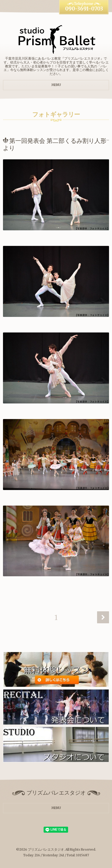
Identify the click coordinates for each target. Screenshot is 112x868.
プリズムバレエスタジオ (46, 850)
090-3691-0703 (84, 9)
